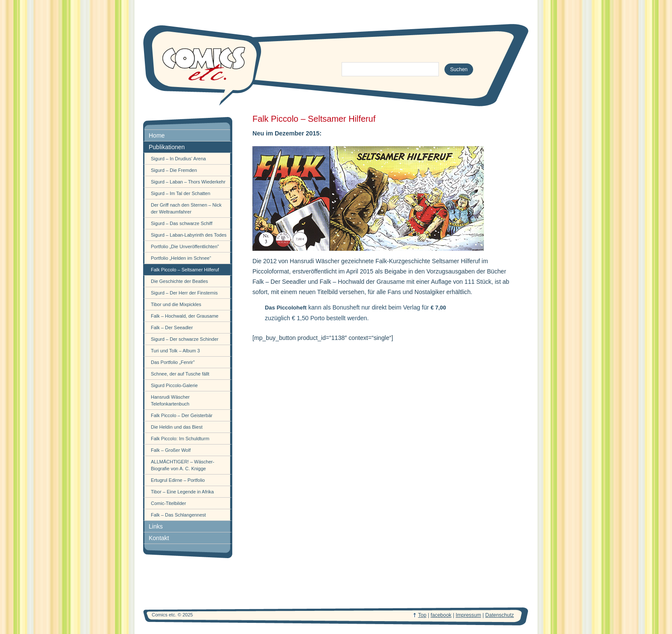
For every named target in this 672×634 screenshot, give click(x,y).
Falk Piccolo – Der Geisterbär (182, 415)
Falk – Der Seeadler (172, 328)
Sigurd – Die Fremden (174, 170)
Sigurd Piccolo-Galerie (174, 385)
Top (422, 615)
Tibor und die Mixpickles (176, 304)
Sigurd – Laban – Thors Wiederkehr (188, 182)
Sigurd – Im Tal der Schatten (181, 193)
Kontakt (159, 538)
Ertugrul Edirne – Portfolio (178, 480)
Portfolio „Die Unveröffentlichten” (185, 246)
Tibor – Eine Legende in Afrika (182, 492)
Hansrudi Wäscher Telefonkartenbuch (170, 400)
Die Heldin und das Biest (177, 427)
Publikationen (167, 147)
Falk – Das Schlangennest (178, 515)
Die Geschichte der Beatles (179, 281)
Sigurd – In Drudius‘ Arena (178, 159)
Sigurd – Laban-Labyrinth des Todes (189, 235)
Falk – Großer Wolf (171, 450)
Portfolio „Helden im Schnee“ (181, 258)
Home (157, 135)
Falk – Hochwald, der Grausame (185, 316)
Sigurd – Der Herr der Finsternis (184, 293)
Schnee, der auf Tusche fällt (180, 374)
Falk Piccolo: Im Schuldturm (180, 439)
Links (156, 526)
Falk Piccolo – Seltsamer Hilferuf (185, 270)
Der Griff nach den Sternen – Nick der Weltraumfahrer (186, 208)
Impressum (468, 615)
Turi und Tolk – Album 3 (175, 351)
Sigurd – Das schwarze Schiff (181, 223)
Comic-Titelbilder (168, 503)
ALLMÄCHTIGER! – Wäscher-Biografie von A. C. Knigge (183, 465)
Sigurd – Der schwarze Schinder (185, 339)
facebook (441, 615)
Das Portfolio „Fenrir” (173, 362)
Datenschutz (499, 615)
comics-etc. (203, 64)
